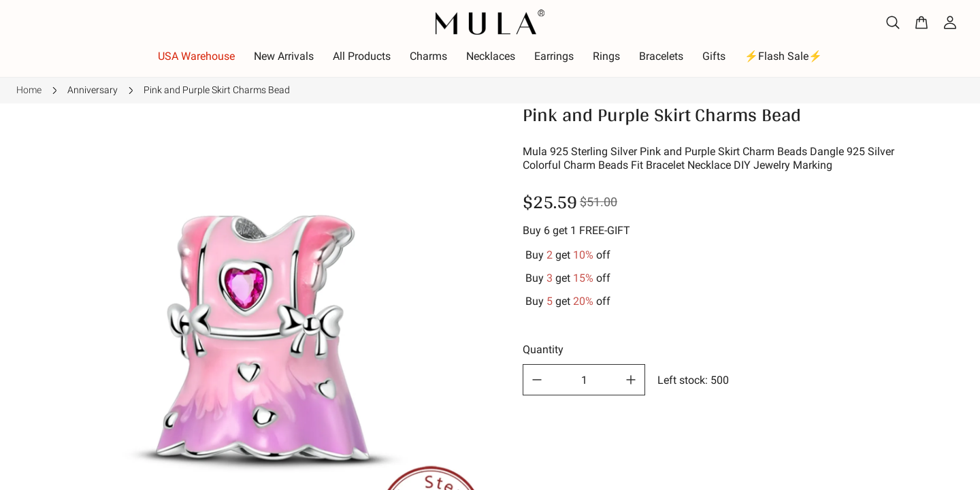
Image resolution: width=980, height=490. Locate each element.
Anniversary (93, 90)
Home (29, 90)
